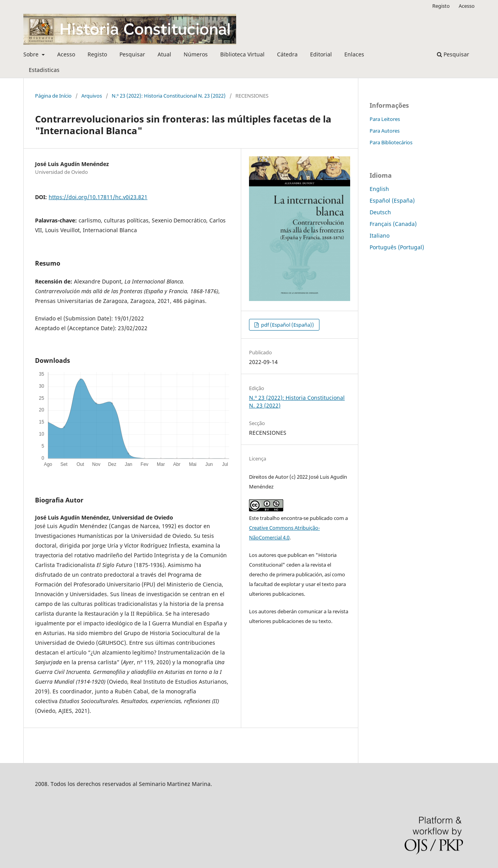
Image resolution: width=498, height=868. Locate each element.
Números (196, 54)
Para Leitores (385, 119)
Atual (164, 54)
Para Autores (385, 131)
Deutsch (380, 212)
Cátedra (287, 54)
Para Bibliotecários (391, 142)
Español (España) (392, 200)
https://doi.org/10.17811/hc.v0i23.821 (98, 197)
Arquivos (92, 96)
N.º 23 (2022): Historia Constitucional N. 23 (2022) (169, 96)
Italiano (380, 235)
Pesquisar (132, 54)
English (379, 189)
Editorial (321, 54)
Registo (97, 54)
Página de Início (53, 96)
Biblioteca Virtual (242, 54)
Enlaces (354, 54)
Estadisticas (44, 70)
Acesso (66, 54)
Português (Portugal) (397, 247)
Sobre (32, 54)
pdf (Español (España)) (287, 325)
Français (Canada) (393, 224)
